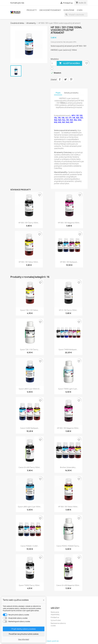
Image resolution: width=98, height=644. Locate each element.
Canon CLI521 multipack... (30, 428)
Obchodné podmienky (50, 10)
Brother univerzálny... (68, 467)
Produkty (32, 10)
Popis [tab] (58, 93)
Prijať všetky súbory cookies (24, 629)
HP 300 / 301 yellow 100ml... (29, 262)
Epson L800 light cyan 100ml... (30, 507)
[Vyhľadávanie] (76, 15)
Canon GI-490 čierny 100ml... (30, 467)
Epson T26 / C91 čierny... (30, 350)
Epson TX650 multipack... (68, 350)
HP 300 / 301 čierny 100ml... (29, 223)
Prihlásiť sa (55, 617)
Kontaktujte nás (17, 3)
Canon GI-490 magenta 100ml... (68, 585)
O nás (80, 10)
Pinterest (71, 79)
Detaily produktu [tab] (71, 93)
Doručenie (69, 10)
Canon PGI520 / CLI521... (30, 546)
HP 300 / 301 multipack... (69, 262)
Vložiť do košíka (69, 63)
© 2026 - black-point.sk (49, 641)
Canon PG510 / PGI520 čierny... (68, 546)
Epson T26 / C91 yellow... (30, 310)
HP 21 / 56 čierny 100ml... (68, 310)
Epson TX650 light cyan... (68, 389)
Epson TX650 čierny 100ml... (30, 585)
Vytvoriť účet (56, 620)
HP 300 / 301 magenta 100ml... (69, 223)
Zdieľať (60, 79)
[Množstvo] (53, 63)
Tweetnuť (65, 79)
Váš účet (55, 608)
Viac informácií (24, 639)
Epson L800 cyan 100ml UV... (30, 389)
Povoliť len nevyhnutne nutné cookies (24, 634)
